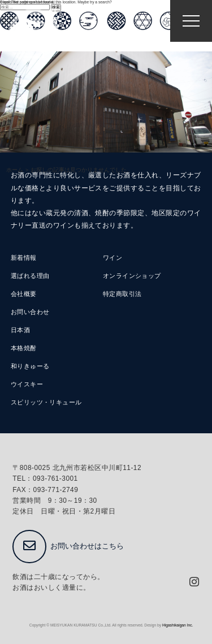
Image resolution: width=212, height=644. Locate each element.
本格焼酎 (24, 348)
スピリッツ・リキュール (46, 402)
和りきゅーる (30, 366)
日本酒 (20, 330)
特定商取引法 (122, 294)
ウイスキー (27, 384)
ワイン (113, 258)
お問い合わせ (30, 312)
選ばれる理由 (30, 276)
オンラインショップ (132, 276)
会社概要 (24, 294)
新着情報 (24, 258)
